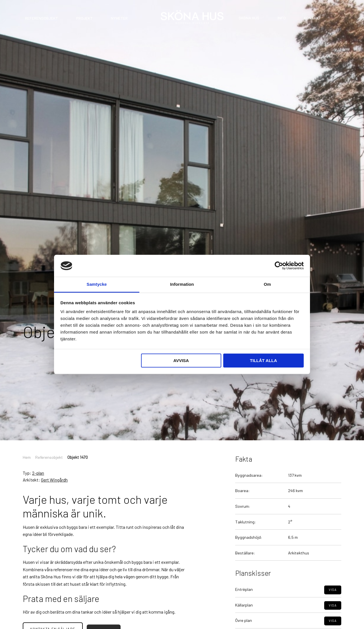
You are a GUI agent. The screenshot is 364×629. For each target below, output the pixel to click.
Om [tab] (267, 284)
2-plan (38, 473)
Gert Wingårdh (54, 480)
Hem (27, 457)
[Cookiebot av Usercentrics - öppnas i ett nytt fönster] (279, 266)
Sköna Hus (249, 18)
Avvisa (181, 360)
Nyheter (119, 18)
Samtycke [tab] (97, 284)
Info (282, 18)
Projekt (84, 18)
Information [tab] (182, 284)
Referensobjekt (42, 18)
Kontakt (313, 18)
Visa (333, 602)
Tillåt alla (263, 360)
